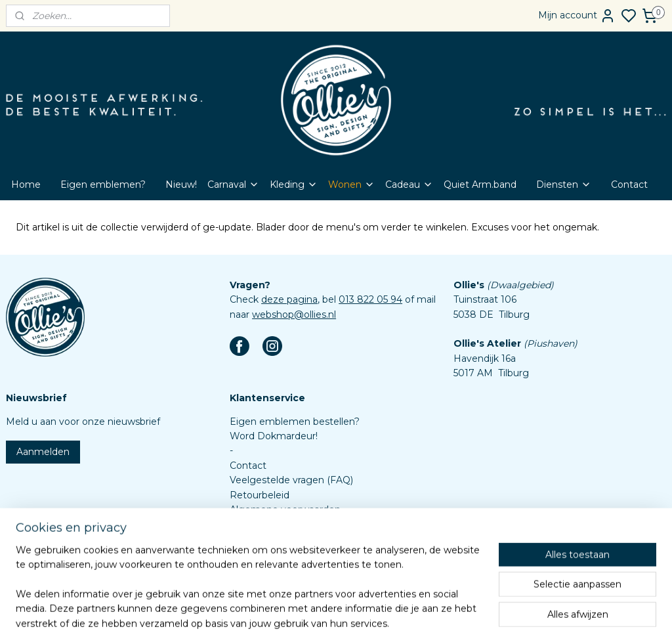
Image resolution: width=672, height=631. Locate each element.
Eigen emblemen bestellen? (295, 422)
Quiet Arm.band (480, 185)
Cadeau (409, 185)
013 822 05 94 (370, 299)
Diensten (564, 185)
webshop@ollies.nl (294, 315)
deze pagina (289, 299)
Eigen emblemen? (103, 185)
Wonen (351, 185)
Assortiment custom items (291, 539)
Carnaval (233, 185)
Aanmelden (43, 452)
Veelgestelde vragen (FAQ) (291, 480)
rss (389, 607)
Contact (629, 185)
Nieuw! (181, 185)
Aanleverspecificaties (278, 554)
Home (26, 185)
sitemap (365, 607)
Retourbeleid (260, 495)
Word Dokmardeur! (274, 436)
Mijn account (577, 16)
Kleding (294, 185)
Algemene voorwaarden (285, 510)
